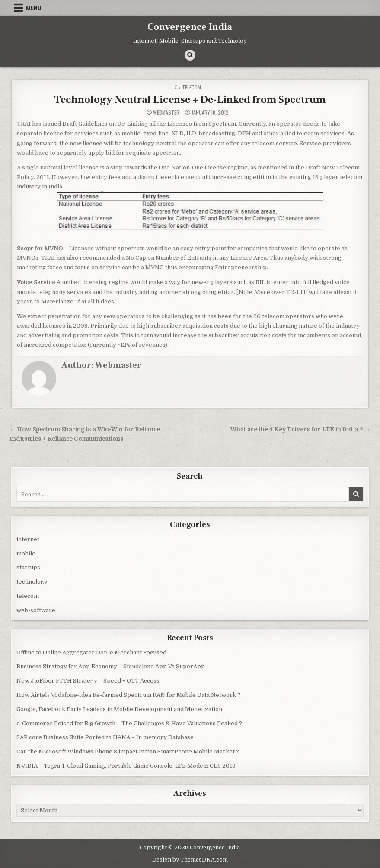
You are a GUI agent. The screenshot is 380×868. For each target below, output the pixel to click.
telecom (192, 87)
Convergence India (190, 27)
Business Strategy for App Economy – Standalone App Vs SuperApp (111, 666)
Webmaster (166, 112)
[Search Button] (190, 55)
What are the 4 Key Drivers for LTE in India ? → (300, 429)
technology (32, 582)
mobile (26, 554)
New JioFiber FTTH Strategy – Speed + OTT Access (88, 681)
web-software (36, 610)
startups (28, 567)
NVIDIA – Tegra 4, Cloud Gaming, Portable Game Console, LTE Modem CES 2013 (126, 766)
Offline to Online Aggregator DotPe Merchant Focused (91, 653)
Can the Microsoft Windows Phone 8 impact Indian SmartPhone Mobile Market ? (128, 752)
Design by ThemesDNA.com (190, 860)
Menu (34, 8)
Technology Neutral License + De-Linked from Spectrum (190, 100)
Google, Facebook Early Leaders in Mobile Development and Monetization (119, 709)
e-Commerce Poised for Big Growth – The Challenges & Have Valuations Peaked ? (129, 723)
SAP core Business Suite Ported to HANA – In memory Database (105, 737)
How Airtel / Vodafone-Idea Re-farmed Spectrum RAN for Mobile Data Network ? (128, 695)
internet (28, 539)
